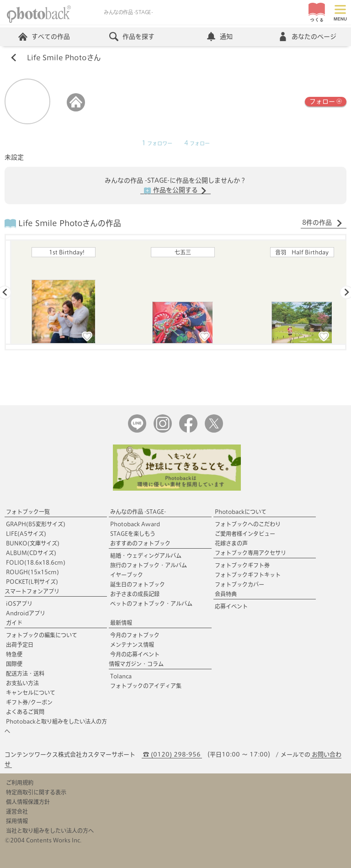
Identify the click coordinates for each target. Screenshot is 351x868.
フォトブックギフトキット (248, 575)
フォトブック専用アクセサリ (250, 553)
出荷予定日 (20, 645)
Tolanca (121, 676)
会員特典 (226, 594)
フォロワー (157, 143)
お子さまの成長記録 (135, 594)
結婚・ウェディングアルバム (146, 556)
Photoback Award (135, 524)
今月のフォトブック (135, 635)
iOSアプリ (19, 603)
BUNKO (33, 543)
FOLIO (36, 562)
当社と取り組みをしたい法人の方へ (50, 831)
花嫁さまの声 (231, 543)
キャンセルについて (31, 693)
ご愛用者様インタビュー (245, 534)
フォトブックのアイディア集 (146, 686)
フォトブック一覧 (28, 512)
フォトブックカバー (239, 584)
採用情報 (17, 821)
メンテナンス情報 (132, 645)
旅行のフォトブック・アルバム (149, 565)
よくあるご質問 (25, 712)
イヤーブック (127, 575)
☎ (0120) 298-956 (172, 754)
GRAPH (36, 524)
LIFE (26, 534)
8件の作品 (322, 223)
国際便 (14, 664)
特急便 (14, 654)
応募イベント (231, 606)
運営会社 (17, 811)
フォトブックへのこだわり (248, 524)
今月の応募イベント (135, 654)
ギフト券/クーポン (29, 702)
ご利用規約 (20, 783)
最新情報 (121, 623)
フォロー (326, 101)
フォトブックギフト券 (242, 565)
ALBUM (31, 553)
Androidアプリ (26, 613)
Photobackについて (241, 512)
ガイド (14, 623)
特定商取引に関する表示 (36, 792)
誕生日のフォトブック (138, 584)
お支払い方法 (22, 683)
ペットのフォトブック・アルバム (151, 603)
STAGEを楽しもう (133, 534)
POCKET (32, 582)
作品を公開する (175, 191)
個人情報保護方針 (28, 802)
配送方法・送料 (25, 673)
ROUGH (32, 572)
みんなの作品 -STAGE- (138, 512)
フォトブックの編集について (42, 635)
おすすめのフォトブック (140, 543)
